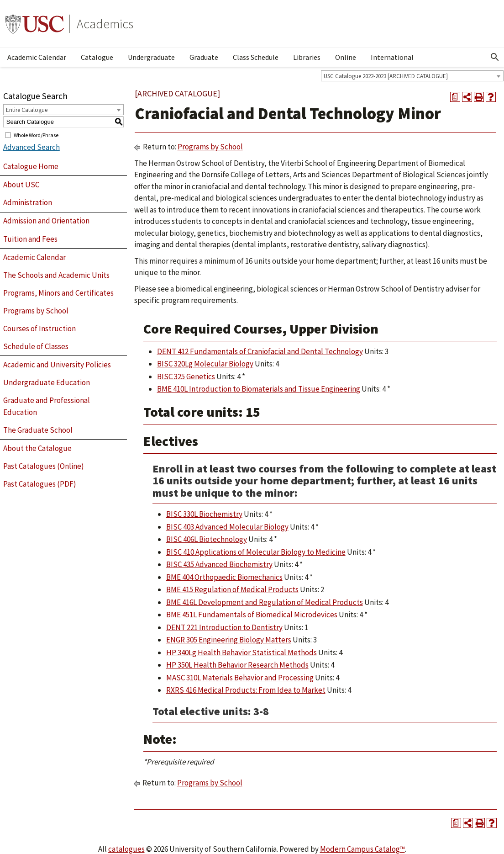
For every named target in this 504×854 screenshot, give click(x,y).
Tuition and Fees (30, 239)
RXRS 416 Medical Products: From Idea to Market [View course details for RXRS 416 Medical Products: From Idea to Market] (246, 690)
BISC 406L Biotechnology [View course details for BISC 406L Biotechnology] (207, 539)
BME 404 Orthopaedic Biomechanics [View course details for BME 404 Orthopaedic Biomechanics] (224, 577)
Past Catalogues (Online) (44, 466)
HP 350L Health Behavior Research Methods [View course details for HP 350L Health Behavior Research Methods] (237, 665)
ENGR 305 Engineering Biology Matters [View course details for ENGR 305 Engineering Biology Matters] (229, 640)
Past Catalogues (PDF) (40, 484)
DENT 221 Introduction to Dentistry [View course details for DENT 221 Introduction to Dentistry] (224, 627)
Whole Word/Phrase (36, 135)
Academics (105, 24)
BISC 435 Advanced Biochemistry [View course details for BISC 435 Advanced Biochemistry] (219, 564)
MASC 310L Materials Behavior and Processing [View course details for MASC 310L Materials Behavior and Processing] (240, 678)
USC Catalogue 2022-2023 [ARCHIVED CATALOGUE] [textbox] (386, 76)
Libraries (307, 57)
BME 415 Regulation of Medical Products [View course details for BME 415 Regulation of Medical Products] (232, 589)
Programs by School (36, 311)
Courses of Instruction (39, 329)
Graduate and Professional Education (47, 406)
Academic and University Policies (57, 365)
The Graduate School (38, 430)
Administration (28, 202)
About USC (21, 185)
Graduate (204, 57)
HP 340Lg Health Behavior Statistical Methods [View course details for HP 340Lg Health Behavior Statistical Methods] (241, 652)
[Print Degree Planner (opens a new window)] (455, 97)
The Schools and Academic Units (56, 275)
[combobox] (412, 76)
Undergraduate (151, 57)
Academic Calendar (37, 57)
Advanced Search (31, 147)
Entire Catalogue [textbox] (27, 110)
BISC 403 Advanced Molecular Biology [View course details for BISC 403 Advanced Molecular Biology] (227, 527)
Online (346, 57)
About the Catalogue (37, 448)
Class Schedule (256, 57)
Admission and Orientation (46, 221)
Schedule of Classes (36, 346)
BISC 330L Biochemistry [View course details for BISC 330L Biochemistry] (204, 514)
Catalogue (97, 57)
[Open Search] (495, 57)
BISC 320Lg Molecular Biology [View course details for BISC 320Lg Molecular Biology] (205, 364)
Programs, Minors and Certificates (58, 293)
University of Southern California (35, 24)
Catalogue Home (31, 166)
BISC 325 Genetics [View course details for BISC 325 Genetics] (186, 377)
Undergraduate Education (47, 382)
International (392, 57)
